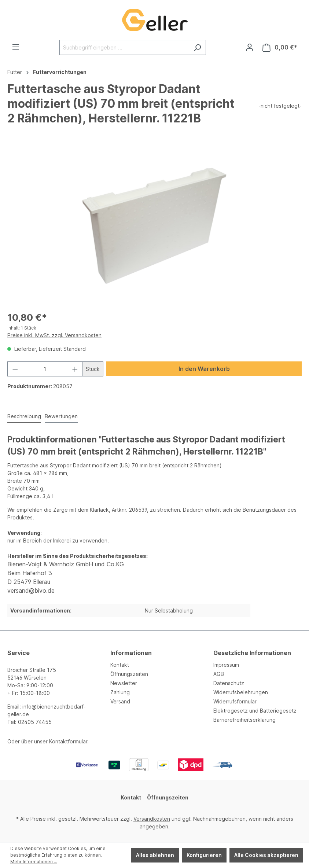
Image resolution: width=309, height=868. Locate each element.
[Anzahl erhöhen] (75, 369)
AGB (219, 674)
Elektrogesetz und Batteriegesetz (255, 711)
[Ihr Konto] (250, 47)
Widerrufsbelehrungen (241, 692)
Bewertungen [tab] (61, 416)
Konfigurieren (204, 855)
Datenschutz (229, 683)
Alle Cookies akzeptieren (266, 855)
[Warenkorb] (280, 47)
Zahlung (120, 692)
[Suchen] (197, 47)
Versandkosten (152, 819)
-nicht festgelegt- (280, 106)
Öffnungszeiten (129, 674)
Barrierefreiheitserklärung (244, 720)
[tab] (24, 417)
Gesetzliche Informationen (252, 653)
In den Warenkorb (204, 369)
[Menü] (16, 47)
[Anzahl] (45, 369)
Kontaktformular (68, 741)
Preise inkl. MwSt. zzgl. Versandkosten (54, 335)
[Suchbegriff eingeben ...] (124, 47)
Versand (120, 701)
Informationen (131, 653)
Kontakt (120, 665)
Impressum (226, 665)
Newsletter (124, 683)
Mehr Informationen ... (34, 862)
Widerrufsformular (235, 701)
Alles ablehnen (155, 855)
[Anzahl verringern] (15, 369)
